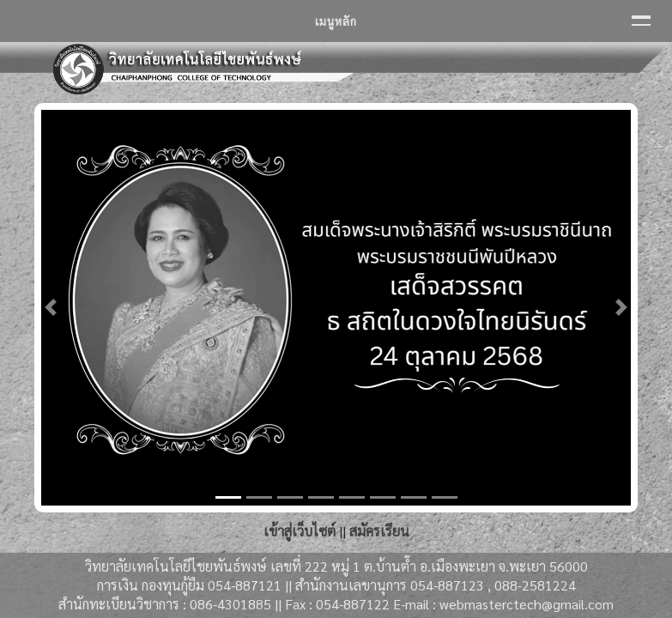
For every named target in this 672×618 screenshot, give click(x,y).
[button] (50, 308)
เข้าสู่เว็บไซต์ (300, 531)
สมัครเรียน (379, 531)
